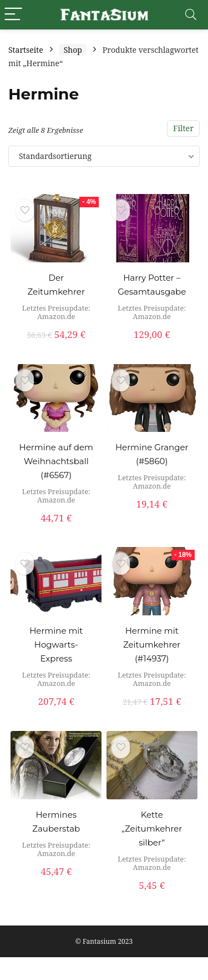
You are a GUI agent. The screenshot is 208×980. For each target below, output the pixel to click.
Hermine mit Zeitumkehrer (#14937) (152, 645)
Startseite (26, 50)
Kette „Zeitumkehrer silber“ (152, 829)
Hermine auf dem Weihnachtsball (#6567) (56, 461)
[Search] (191, 15)
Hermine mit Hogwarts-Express (56, 645)
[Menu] (13, 15)
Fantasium (99, 941)
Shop (73, 50)
